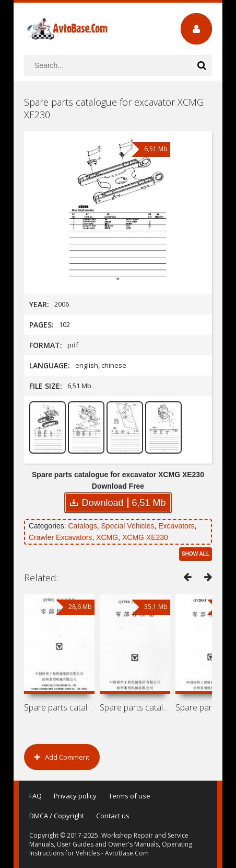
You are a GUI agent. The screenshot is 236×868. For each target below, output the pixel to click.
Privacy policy (75, 796)
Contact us (113, 816)
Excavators (176, 526)
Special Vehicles (128, 526)
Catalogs (82, 526)
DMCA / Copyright (57, 816)
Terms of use (129, 796)
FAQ (36, 796)
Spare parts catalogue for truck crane (59, 707)
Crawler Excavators (60, 537)
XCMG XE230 (145, 537)
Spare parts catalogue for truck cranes (135, 707)
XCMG (107, 537)
